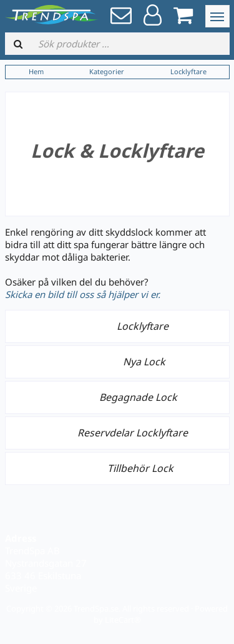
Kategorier (107, 71)
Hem (36, 71)
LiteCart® (123, 620)
